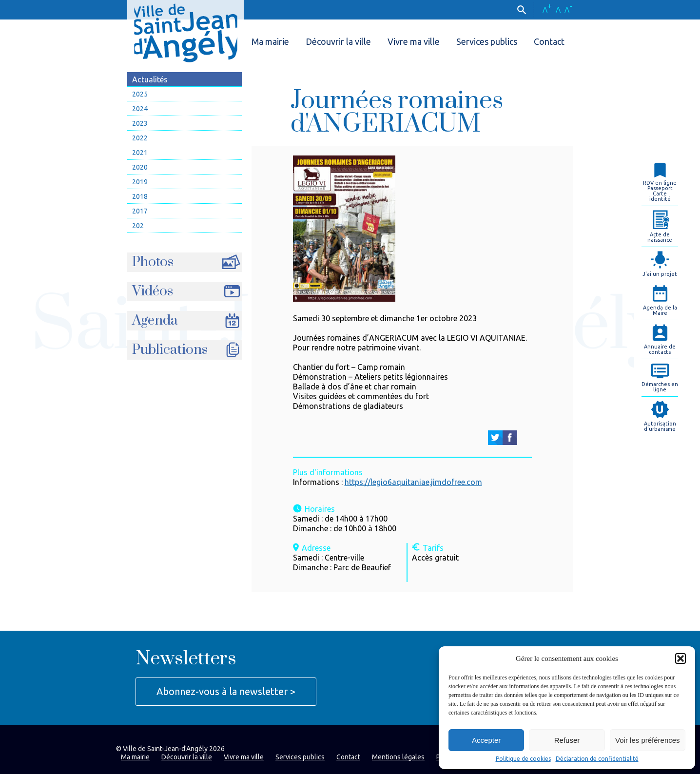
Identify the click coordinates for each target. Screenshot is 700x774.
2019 (140, 182)
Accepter (486, 740)
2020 (140, 167)
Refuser (567, 740)
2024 (140, 109)
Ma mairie (270, 41)
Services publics (487, 41)
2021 (140, 153)
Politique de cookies (523, 759)
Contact (549, 41)
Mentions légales (398, 757)
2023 (140, 123)
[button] (681, 658)
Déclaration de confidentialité (597, 759)
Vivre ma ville (414, 41)
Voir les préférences (648, 740)
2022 (140, 138)
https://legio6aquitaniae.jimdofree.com (413, 482)
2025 (140, 94)
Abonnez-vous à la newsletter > (226, 691)
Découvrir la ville (338, 41)
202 (138, 226)
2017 (140, 211)
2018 (140, 196)
